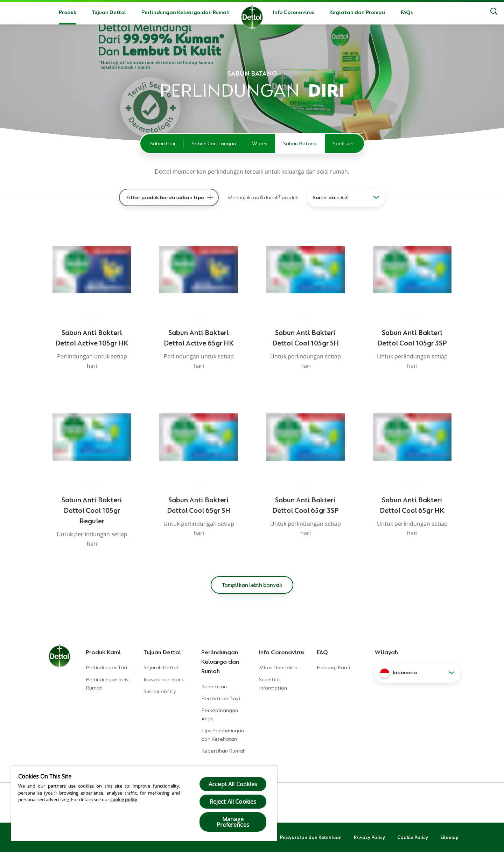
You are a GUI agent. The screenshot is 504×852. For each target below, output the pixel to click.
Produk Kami (103, 652)
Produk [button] (68, 12)
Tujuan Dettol (109, 12)
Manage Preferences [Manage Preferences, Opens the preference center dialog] (233, 822)
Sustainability (160, 691)
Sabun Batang (300, 144)
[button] (417, 673)
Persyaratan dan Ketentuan (311, 837)
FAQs (407, 12)
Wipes (260, 144)
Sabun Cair (163, 144)
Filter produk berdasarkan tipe (165, 197)
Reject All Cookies (233, 802)
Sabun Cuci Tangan (214, 144)
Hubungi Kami (333, 668)
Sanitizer (344, 144)
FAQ (322, 652)
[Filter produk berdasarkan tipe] (210, 197)
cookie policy (124, 799)
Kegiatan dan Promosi (357, 12)
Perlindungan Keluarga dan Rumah (185, 12)
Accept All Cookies (233, 784)
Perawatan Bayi (221, 698)
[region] (144, 803)
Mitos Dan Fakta (278, 668)
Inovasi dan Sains (164, 679)
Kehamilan (214, 686)
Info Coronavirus (293, 12)
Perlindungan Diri (106, 668)
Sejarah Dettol (161, 668)
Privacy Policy (369, 837)
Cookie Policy (413, 837)
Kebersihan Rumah (223, 751)
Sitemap (449, 837)
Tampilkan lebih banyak (252, 585)
